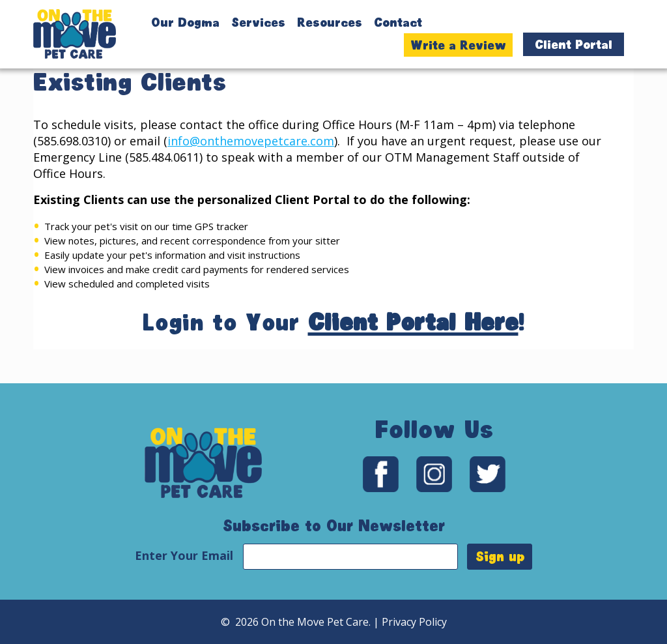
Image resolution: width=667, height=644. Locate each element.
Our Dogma (185, 22)
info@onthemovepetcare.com (251, 174)
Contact (398, 22)
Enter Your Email (186, 555)
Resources (330, 22)
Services (258, 22)
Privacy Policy (414, 622)
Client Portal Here (413, 356)
